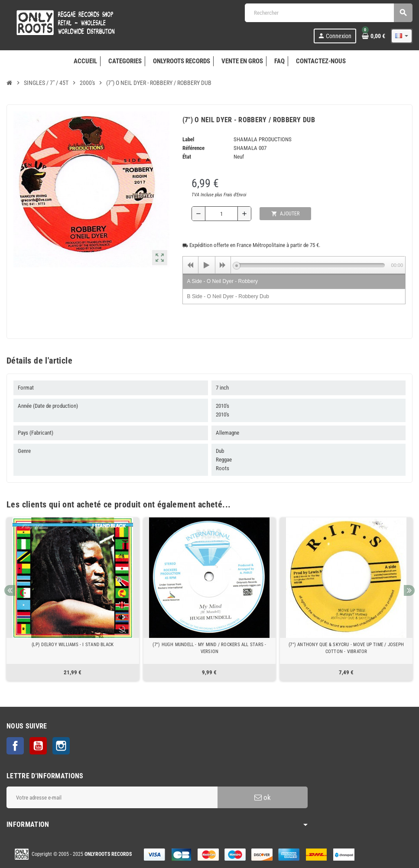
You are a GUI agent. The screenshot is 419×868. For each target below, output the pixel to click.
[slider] (311, 265)
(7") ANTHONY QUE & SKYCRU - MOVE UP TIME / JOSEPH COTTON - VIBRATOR (346, 648)
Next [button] (409, 590)
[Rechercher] (328, 13)
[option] (73, 599)
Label (188, 139)
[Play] (207, 265)
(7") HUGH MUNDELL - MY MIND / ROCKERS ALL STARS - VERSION (209, 648)
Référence (193, 148)
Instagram (61, 746)
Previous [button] (10, 590)
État (187, 157)
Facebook (15, 746)
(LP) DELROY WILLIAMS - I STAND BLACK (73, 645)
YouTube (38, 746)
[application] (294, 265)
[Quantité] (221, 214)
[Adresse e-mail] (112, 797)
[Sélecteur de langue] (402, 36)
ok (263, 797)
